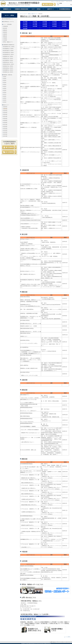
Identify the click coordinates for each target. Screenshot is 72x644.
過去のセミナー (35, 14)
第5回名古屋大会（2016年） (9, 64)
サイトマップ (69, 642)
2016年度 (5, 126)
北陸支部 (5, 34)
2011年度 (5, 136)
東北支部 (5, 28)
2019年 (5, 90)
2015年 (5, 98)
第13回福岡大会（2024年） (9, 49)
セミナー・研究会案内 (7, 24)
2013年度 (5, 132)
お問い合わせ (53, 642)
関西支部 (5, 36)
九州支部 (5, 40)
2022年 (5, 85)
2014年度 (5, 130)
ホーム (21, 14)
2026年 (5, 77)
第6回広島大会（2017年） (9, 62)
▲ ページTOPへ (67, 637)
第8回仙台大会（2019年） (9, 58)
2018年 (5, 92)
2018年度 (5, 122)
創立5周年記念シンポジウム (8, 22)
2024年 (5, 81)
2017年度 (5, 124)
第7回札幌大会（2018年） (9, 60)
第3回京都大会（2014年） (9, 68)
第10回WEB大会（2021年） (9, 54)
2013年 (5, 102)
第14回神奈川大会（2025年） (9, 47)
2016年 (5, 96)
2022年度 (5, 115)
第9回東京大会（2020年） (9, 56)
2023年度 (5, 113)
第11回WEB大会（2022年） (9, 53)
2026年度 (5, 107)
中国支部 (5, 38)
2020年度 (5, 119)
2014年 (5, 100)
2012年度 (5, 134)
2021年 (5, 87)
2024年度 (5, 111)
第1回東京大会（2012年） (9, 72)
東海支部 (5, 32)
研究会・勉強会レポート (8, 42)
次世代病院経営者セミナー (8, 19)
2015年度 (5, 128)
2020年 (5, 88)
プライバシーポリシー (61, 642)
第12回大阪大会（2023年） (9, 51)
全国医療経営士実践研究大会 (9, 45)
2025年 (5, 79)
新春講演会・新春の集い (8, 75)
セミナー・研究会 (27, 14)
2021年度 (5, 117)
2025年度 (5, 109)
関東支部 (5, 30)
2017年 (5, 94)
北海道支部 (6, 26)
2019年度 (5, 121)
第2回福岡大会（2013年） (9, 70)
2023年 (5, 83)
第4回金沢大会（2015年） (9, 66)
